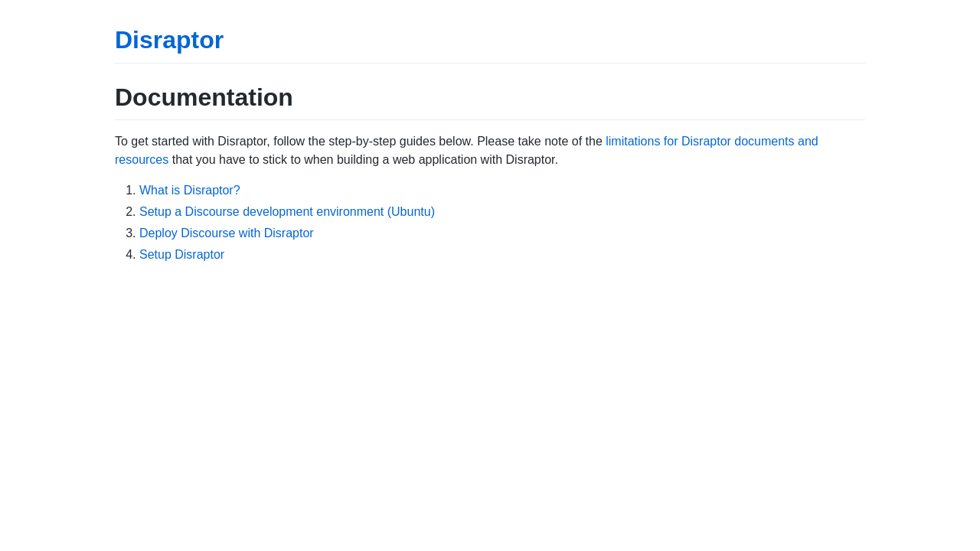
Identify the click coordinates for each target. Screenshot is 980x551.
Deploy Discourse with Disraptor (227, 233)
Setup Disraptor (182, 254)
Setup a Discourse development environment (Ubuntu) (287, 212)
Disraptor (169, 40)
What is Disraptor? (190, 190)
